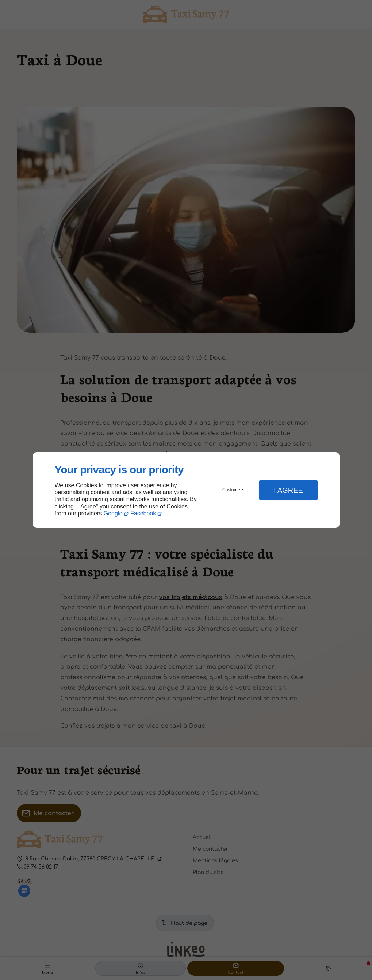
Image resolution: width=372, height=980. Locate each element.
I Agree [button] (288, 490)
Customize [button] (233, 490)
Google (113, 513)
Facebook (143, 513)
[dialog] (186, 490)
